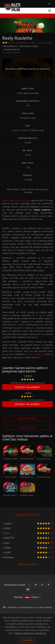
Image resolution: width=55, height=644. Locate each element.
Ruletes (6, 200)
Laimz (7, 543)
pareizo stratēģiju (34, 354)
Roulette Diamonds (11, 489)
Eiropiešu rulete (11, 453)
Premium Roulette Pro (27, 453)
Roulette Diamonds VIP (27, 489)
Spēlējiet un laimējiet (28, 387)
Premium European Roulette (44, 471)
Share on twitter (28, 427)
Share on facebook (27, 418)
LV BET (7, 552)
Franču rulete (11, 471)
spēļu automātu (22, 200)
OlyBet (28, 393)
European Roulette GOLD (44, 453)
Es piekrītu (28, 640)
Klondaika (9, 557)
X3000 (7, 528)
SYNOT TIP (9, 538)
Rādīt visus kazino (27, 564)
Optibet (28, 376)
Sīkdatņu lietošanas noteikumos (30, 633)
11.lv (6, 533)
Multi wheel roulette (27, 471)
